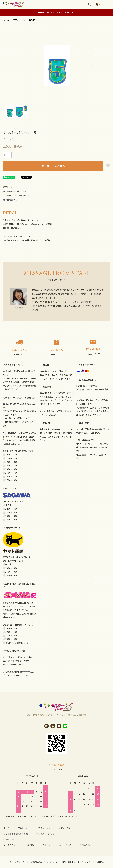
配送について (22, 828)
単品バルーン (19, 20)
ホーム (6, 20)
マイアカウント (10, 845)
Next (91, 65)
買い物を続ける (10, 200)
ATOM (11, 839)
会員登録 (28, 845)
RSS (5, 839)
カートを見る (61, 845)
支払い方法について (64, 828)
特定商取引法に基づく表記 (15, 191)
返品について (9, 187)
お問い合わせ (80, 845)
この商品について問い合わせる (17, 195)
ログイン (44, 845)
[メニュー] (106, 4)
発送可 (32, 20)
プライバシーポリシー (45, 834)
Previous (23, 65)
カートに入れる (53, 166)
